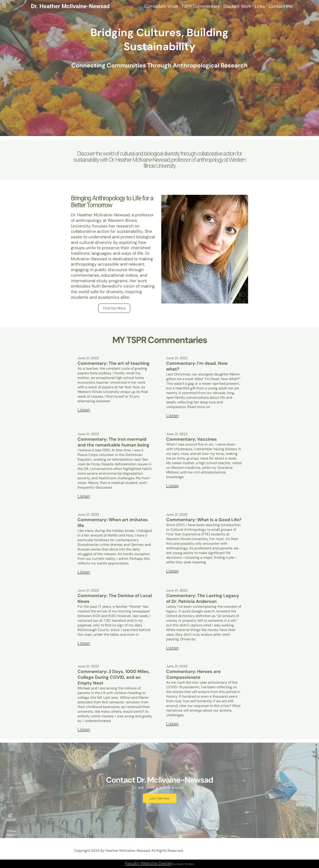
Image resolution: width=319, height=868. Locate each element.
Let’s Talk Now (160, 798)
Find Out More (114, 308)
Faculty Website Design (149, 863)
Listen (84, 410)
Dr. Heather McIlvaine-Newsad (70, 6)
